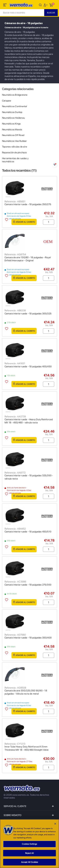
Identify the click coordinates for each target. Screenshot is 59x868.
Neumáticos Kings (11, 124)
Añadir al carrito (24, 222)
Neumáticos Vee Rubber (14, 141)
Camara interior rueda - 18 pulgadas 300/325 (28, 314)
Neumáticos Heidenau (13, 118)
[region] (29, 844)
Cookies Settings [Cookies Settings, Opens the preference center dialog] (29, 844)
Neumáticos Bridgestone (15, 95)
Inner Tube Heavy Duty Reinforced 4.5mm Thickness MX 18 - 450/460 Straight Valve (27, 748)
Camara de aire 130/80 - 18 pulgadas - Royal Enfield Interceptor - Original (28, 259)
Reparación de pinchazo (14, 153)
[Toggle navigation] (5, 6)
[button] (46, 5)
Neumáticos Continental (15, 106)
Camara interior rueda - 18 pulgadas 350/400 (28, 638)
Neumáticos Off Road (13, 135)
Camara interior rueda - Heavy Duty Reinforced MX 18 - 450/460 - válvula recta (29, 421)
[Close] (55, 824)
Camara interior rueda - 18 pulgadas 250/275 (28, 204)
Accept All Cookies (29, 862)
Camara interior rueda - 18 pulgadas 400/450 (28, 366)
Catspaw (7, 101)
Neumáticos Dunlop (12, 112)
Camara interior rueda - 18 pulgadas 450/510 (28, 532)
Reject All (29, 853)
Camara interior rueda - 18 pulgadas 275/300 (28, 585)
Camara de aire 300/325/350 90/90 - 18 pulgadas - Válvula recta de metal (26, 692)
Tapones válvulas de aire (15, 147)
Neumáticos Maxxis (12, 130)
